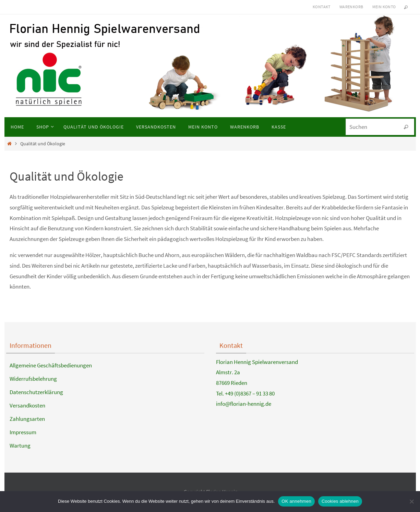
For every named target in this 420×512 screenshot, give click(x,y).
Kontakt (322, 7)
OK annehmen (296, 501)
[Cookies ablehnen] (411, 501)
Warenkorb (351, 7)
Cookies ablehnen (340, 501)
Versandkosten (27, 405)
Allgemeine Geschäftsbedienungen (51, 365)
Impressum (23, 432)
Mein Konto (384, 7)
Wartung (20, 446)
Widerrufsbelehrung (33, 379)
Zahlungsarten (27, 419)
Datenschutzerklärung (36, 392)
